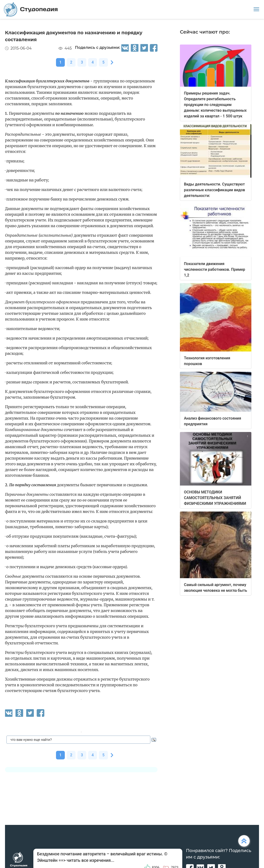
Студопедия (31, 9)
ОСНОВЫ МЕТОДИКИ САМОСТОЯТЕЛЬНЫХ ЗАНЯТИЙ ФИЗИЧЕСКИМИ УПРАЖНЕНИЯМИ (215, 498)
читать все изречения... (91, 860)
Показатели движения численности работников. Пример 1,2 (215, 269)
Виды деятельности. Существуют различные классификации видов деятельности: (214, 190)
